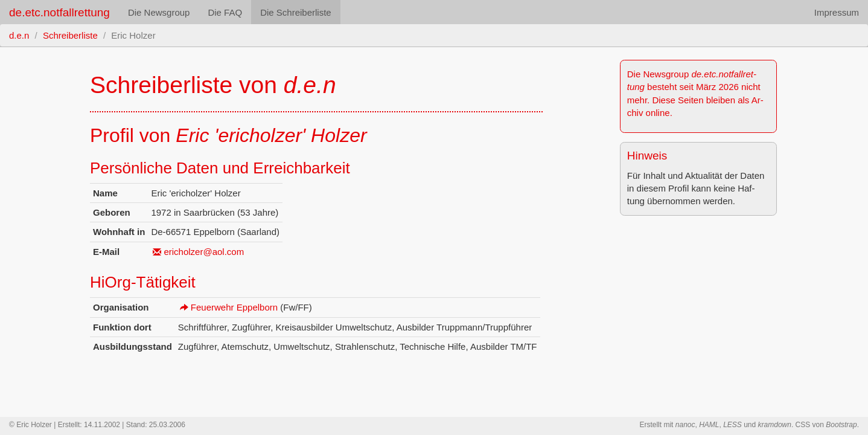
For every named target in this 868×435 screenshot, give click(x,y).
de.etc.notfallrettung (59, 12)
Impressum (837, 12)
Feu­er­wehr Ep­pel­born (234, 307)
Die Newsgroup (159, 12)
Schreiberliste (70, 35)
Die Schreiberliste (296, 12)
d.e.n (19, 35)
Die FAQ (225, 12)
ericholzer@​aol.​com (204, 252)
